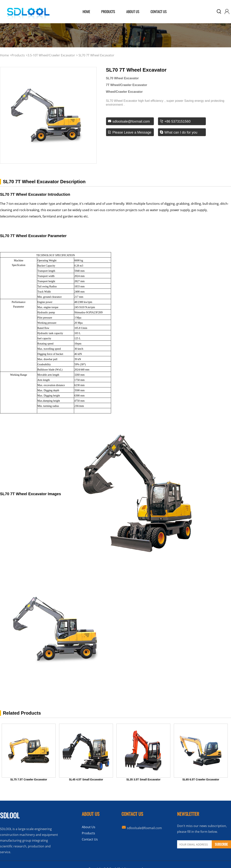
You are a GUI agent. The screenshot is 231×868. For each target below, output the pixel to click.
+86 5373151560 (175, 121)
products (108, 12)
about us (133, 12)
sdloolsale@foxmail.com (129, 121)
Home (4, 55)
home (86, 12)
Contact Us (159, 12)
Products (88, 833)
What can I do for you (178, 132)
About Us (89, 827)
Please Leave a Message (129, 132)
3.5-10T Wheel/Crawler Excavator (51, 55)
